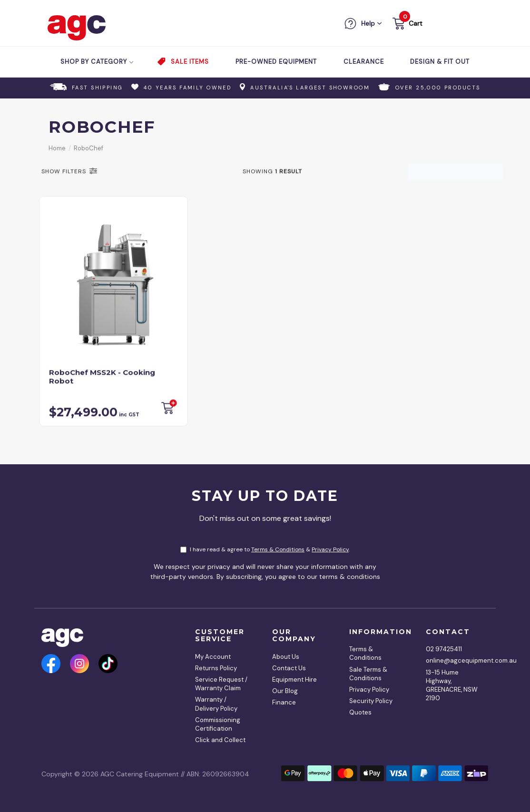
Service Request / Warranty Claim (221, 684)
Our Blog (285, 691)
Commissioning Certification (218, 724)
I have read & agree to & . (265, 549)
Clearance (364, 62)
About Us (286, 657)
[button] (407, 25)
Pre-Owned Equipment (276, 62)
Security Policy (371, 701)
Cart (416, 23)
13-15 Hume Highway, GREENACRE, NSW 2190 (452, 685)
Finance (284, 702)
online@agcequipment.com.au (454, 660)
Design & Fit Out (440, 62)
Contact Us (289, 668)
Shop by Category (97, 62)
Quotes (360, 712)
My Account (213, 657)
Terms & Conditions (278, 549)
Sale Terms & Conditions (368, 674)
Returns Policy (216, 668)
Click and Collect (220, 740)
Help (368, 23)
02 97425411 (444, 649)
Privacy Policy (330, 549)
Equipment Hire (294, 680)
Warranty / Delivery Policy (216, 704)
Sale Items (190, 62)
